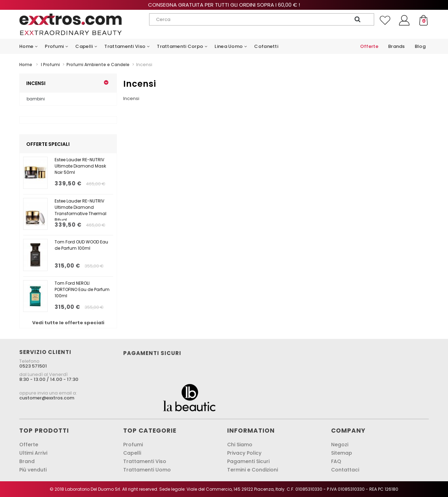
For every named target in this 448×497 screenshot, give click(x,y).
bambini (36, 99)
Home (26, 65)
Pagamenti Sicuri (248, 461)
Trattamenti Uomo (147, 470)
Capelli (132, 453)
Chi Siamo (240, 445)
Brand (27, 461)
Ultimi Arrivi (33, 453)
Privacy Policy (244, 453)
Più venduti (33, 470)
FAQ (336, 461)
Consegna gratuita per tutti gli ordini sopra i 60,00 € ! (224, 5)
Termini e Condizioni (253, 470)
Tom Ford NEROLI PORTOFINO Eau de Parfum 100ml (82, 289)
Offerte (29, 445)
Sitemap (342, 453)
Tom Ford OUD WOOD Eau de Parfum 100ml (81, 245)
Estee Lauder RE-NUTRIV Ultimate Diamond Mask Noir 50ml (80, 166)
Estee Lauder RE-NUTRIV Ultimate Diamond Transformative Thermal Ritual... (80, 209)
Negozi (340, 445)
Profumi (133, 445)
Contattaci (345, 470)
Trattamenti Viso (145, 461)
